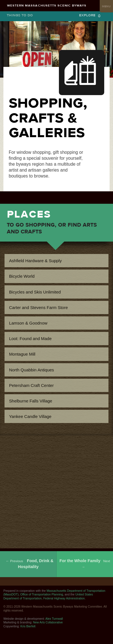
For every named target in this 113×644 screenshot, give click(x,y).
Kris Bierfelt (28, 626)
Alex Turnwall (54, 619)
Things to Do (20, 15)
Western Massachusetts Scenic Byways (47, 5)
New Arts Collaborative (48, 622)
